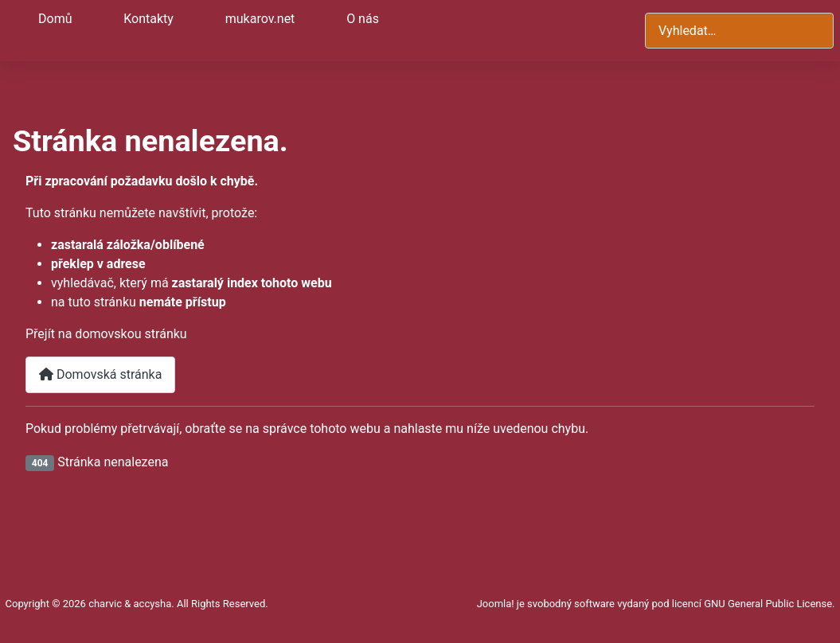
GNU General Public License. (769, 604)
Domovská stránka (100, 374)
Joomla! (496, 604)
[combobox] (739, 31)
